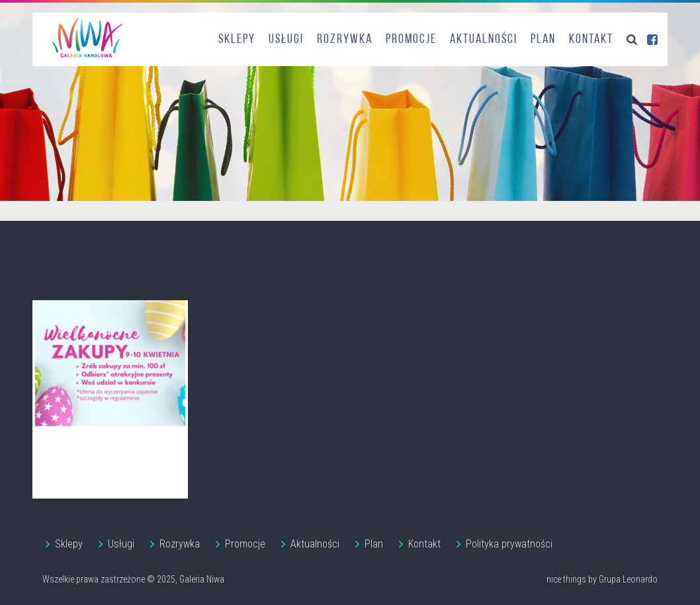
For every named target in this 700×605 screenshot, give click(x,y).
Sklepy (237, 40)
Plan (543, 40)
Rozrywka (345, 40)
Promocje (411, 40)
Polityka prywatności (509, 544)
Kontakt (591, 40)
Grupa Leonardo (628, 579)
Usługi (286, 40)
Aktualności (484, 40)
